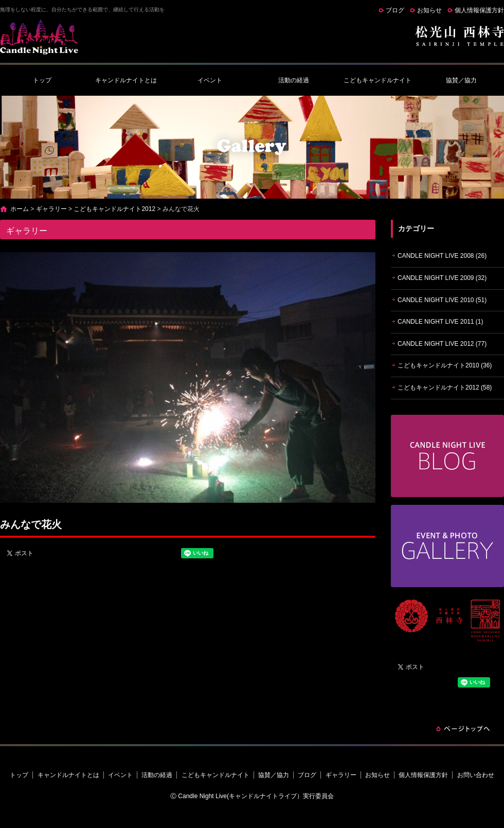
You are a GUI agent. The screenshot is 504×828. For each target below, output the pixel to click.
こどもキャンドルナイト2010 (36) (445, 365)
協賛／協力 (461, 80)
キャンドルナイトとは (126, 80)
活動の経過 (294, 80)
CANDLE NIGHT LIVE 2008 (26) (442, 256)
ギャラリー (51, 209)
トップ (42, 80)
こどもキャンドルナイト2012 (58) (445, 387)
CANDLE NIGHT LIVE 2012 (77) (442, 344)
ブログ (395, 10)
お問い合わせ (476, 775)
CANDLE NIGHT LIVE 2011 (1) (440, 322)
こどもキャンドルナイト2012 (114, 209)
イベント (210, 80)
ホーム (20, 209)
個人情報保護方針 (479, 10)
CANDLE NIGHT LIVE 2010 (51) (442, 300)
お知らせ (429, 10)
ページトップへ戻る (463, 729)
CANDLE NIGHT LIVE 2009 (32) (442, 278)
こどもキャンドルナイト (377, 80)
